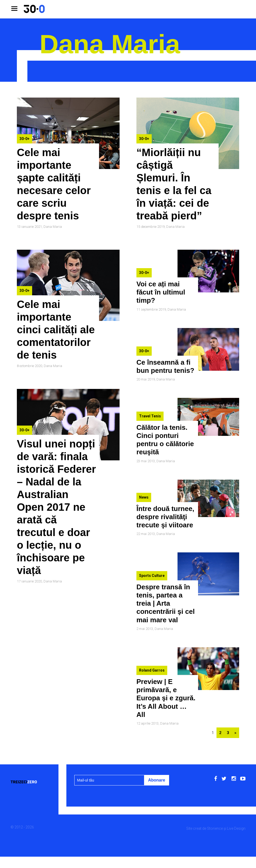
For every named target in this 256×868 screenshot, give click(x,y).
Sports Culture (152, 576)
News (144, 497)
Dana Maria (53, 227)
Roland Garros (152, 670)
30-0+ (24, 139)
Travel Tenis (150, 416)
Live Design (236, 828)
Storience (215, 828)
